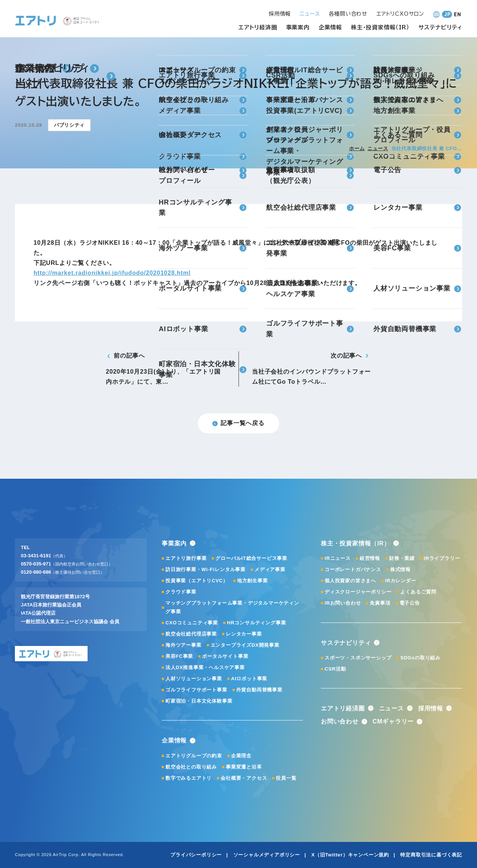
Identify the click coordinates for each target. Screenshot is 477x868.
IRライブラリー (442, 558)
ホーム (357, 148)
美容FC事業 (179, 656)
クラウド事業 (181, 592)
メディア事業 (270, 569)
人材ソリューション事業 (194, 679)
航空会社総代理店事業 (191, 634)
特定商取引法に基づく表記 (431, 855)
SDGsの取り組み (420, 658)
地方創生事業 (252, 581)
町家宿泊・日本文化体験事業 (199, 701)
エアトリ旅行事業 (186, 558)
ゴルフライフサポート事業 (196, 690)
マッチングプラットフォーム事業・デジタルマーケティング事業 (232, 607)
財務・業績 (402, 558)
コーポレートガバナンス (353, 569)
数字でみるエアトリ (189, 778)
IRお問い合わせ (343, 603)
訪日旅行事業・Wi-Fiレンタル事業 (206, 569)
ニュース (378, 148)
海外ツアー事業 (184, 645)
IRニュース (338, 558)
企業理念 (241, 756)
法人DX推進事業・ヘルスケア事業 (205, 667)
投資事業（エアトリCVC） (197, 581)
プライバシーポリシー (196, 855)
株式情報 (400, 569)
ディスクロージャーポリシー (358, 592)
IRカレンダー (401, 581)
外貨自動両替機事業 (259, 690)
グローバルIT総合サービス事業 (251, 558)
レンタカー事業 (244, 634)
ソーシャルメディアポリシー (267, 855)
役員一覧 (286, 778)
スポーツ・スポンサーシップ (358, 658)
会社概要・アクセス (244, 778)
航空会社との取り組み (191, 767)
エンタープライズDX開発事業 (245, 645)
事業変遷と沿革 (244, 767)
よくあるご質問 (418, 592)
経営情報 (370, 558)
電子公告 (410, 603)
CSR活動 (335, 669)
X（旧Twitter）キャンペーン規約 (350, 855)
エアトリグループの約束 (194, 756)
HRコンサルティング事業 (256, 623)
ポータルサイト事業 (225, 656)
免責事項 (380, 603)
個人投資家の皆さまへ (350, 581)
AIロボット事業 (249, 679)
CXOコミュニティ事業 (192, 623)
